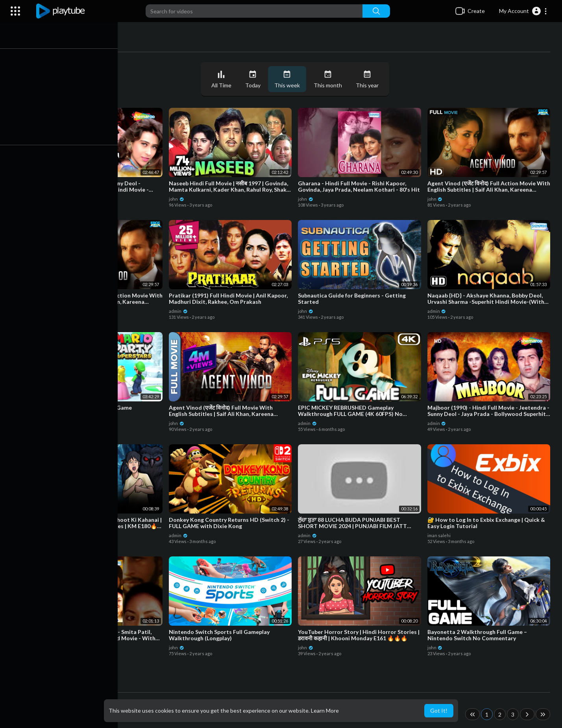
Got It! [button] (439, 710)
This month (330, 79)
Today (255, 79)
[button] (523, 11)
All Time (223, 79)
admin (181, 310)
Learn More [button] (325, 710)
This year (369, 79)
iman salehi (440, 535)
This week (289, 79)
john (51, 198)
